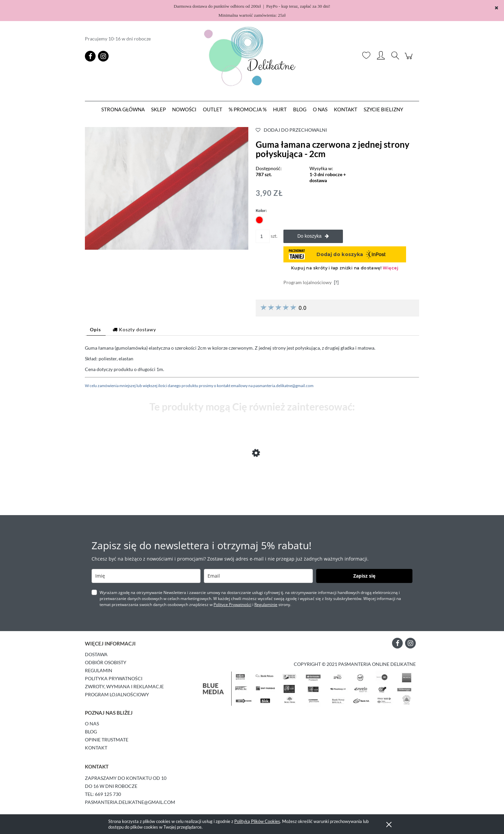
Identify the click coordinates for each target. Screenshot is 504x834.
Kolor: (261, 210)
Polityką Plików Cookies (257, 821)
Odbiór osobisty (106, 662)
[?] (336, 282)
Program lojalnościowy (117, 694)
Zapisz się (364, 576)
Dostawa (96, 654)
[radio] (259, 220)
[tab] (96, 329)
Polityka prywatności (114, 678)
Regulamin (99, 670)
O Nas (92, 724)
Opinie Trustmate (107, 740)
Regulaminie (266, 605)
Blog (91, 732)
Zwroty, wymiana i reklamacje (124, 686)
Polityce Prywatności (232, 605)
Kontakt (96, 748)
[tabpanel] (252, 367)
